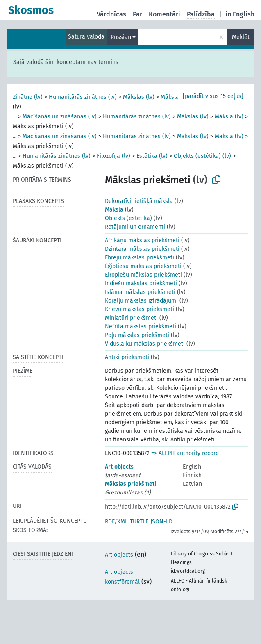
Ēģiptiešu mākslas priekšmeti (143, 266)
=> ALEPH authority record (185, 453)
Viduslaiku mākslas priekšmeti (145, 344)
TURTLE (139, 522)
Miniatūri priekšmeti (131, 318)
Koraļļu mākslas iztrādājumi (141, 301)
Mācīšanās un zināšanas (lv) (60, 117)
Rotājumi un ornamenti (135, 227)
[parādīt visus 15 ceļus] (213, 96)
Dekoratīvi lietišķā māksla (139, 201)
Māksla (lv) (175, 97)
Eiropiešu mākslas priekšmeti (143, 275)
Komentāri (165, 14)
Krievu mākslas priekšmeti (140, 309)
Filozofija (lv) (113, 156)
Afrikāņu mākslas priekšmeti (142, 240)
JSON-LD (161, 522)
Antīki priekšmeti (127, 357)
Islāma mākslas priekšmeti (140, 292)
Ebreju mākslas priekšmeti (140, 258)
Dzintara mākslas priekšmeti (142, 249)
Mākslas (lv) (139, 97)
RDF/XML (116, 522)
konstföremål (122, 582)
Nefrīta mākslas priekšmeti (141, 327)
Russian (121, 37)
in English (240, 14)
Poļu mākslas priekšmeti (137, 335)
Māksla (114, 210)
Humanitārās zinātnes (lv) (83, 97)
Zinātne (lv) (28, 97)
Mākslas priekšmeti (130, 484)
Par (137, 14)
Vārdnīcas (111, 14)
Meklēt (241, 37)
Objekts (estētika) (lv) (202, 156)
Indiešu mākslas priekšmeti (141, 283)
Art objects (119, 467)
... (15, 117)
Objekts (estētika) (128, 218)
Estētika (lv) (152, 156)
